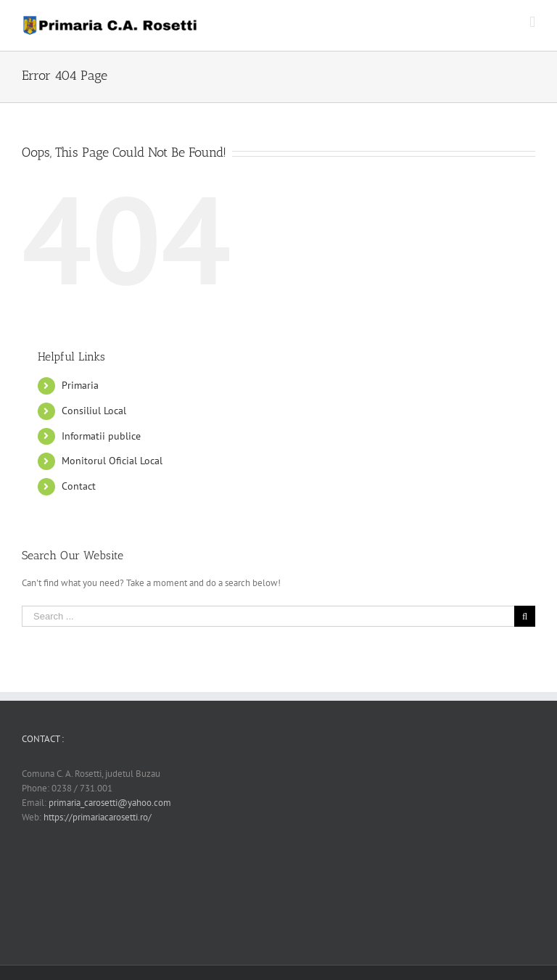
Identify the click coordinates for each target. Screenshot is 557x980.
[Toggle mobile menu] (532, 22)
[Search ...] (268, 616)
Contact (79, 486)
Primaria (80, 385)
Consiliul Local (94, 411)
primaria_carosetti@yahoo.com (110, 803)
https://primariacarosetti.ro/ (98, 817)
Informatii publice (101, 436)
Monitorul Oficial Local (112, 461)
